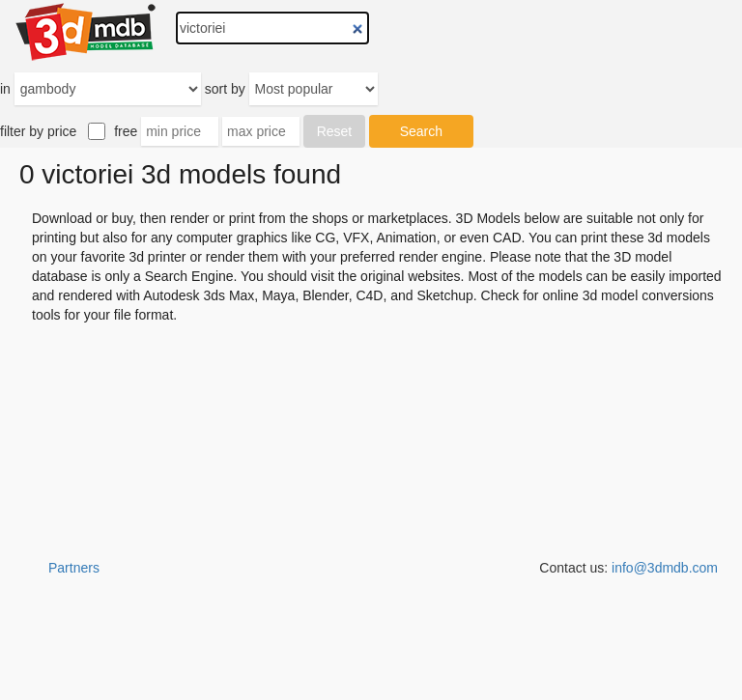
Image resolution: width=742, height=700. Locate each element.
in (5, 89)
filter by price (38, 131)
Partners (74, 568)
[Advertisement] (371, 652)
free (126, 131)
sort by (225, 89)
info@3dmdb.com (665, 568)
